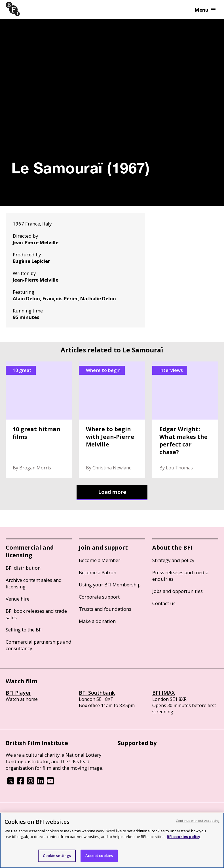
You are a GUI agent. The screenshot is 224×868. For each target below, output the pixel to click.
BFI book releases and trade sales (36, 614)
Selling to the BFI (24, 630)
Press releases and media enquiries (180, 576)
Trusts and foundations (105, 609)
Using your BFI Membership (110, 585)
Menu (205, 10)
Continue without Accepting (198, 821)
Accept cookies (99, 856)
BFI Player (18, 693)
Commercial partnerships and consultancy (39, 645)
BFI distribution (23, 568)
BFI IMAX (163, 693)
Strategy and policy (173, 560)
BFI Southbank (97, 693)
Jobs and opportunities (177, 591)
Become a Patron (98, 572)
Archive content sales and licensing (34, 583)
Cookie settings (57, 856)
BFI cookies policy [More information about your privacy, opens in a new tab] (183, 837)
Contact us (164, 603)
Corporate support (99, 597)
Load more (112, 492)
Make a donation (97, 621)
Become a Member (100, 560)
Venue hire (18, 599)
